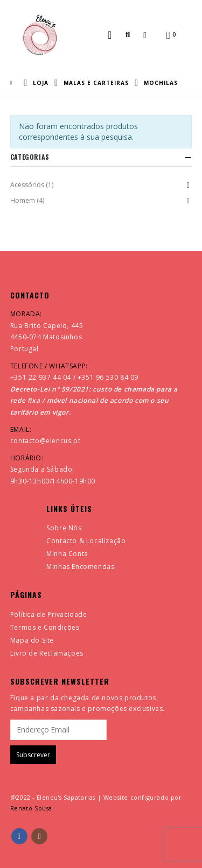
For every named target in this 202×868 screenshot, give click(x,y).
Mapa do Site (32, 640)
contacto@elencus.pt (45, 441)
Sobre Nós (64, 528)
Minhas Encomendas (80, 567)
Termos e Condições (45, 627)
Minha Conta (67, 554)
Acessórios (27, 185)
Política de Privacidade (49, 614)
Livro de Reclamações (47, 653)
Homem (23, 200)
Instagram (39, 836)
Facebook (19, 836)
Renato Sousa (31, 808)
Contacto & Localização (86, 541)
